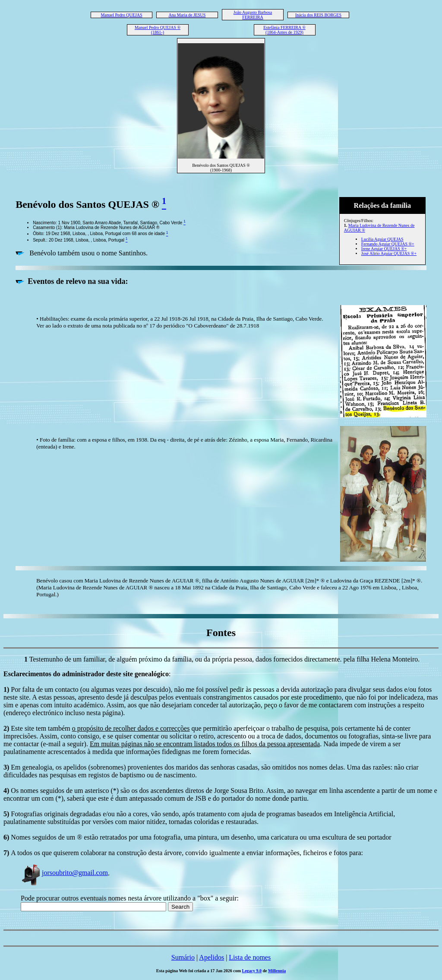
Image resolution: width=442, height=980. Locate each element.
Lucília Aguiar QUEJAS (382, 239)
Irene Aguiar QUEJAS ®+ (384, 249)
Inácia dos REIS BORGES (318, 15)
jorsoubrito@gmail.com (64, 873)
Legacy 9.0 (252, 971)
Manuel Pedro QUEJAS (121, 15)
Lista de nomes (250, 957)
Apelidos (212, 957)
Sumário (183, 957)
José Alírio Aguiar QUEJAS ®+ (389, 253)
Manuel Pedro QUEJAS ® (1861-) (158, 30)
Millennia (277, 971)
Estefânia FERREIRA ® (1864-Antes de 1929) (284, 30)
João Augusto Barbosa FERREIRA (253, 15)
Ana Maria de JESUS (187, 15)
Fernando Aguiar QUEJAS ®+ (388, 244)
